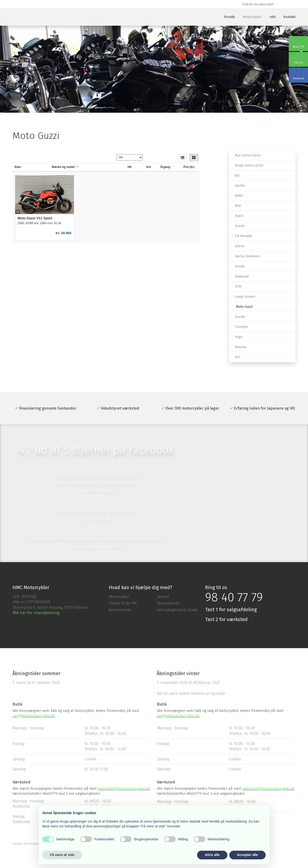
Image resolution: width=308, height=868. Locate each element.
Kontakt (289, 17)
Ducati (240, 226)
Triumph (241, 327)
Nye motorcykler (248, 155)
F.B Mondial (244, 236)
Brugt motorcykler (249, 165)
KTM (238, 286)
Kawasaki (242, 276)
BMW (239, 196)
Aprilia (240, 186)
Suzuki (240, 317)
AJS (237, 175)
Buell (239, 216)
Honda (240, 266)
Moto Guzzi (244, 307)
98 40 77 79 (234, 597)
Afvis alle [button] (212, 855)
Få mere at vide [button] (62, 855)
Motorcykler (252, 17)
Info (273, 17)
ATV (237, 357)
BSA (238, 206)
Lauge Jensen (245, 297)
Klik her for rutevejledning (36, 613)
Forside (229, 17)
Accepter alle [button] (247, 855)
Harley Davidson (247, 256)
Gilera (239, 246)
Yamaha (241, 347)
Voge (239, 337)
